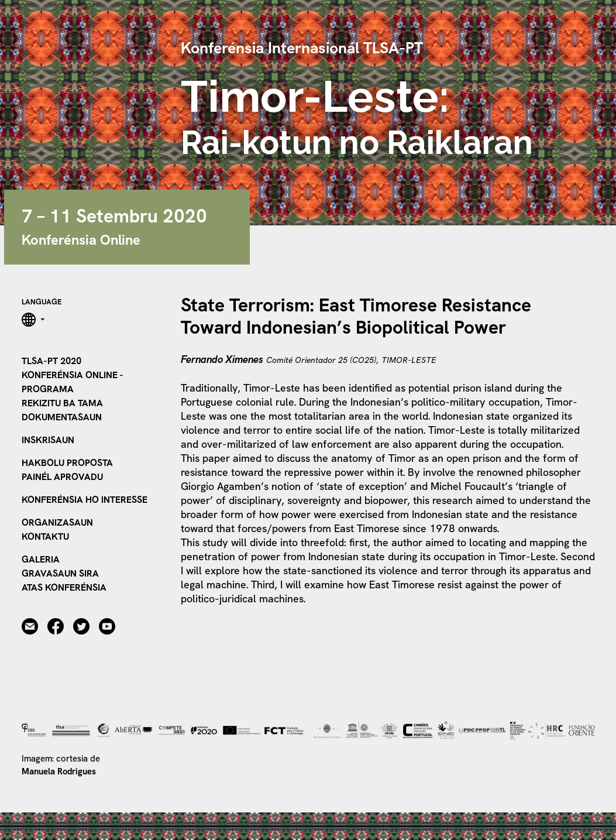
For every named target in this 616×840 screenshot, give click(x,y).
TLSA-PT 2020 (51, 361)
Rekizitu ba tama (62, 403)
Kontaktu (45, 536)
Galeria (41, 559)
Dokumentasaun (62, 417)
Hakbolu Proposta (67, 463)
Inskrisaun (48, 440)
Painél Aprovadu (62, 477)
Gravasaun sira (60, 573)
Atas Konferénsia (64, 587)
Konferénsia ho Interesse (85, 500)
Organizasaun (57, 522)
